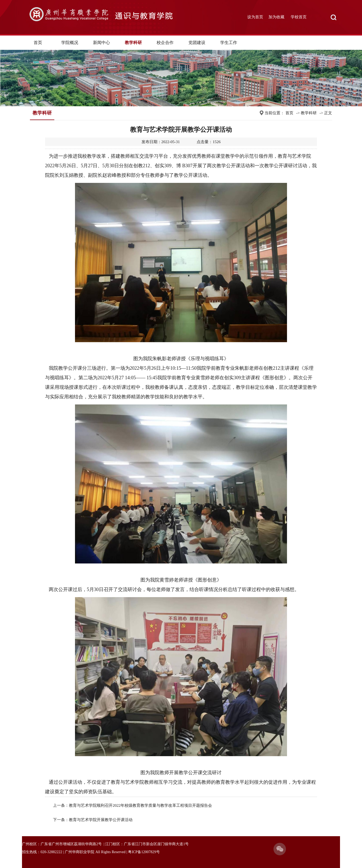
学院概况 (70, 43)
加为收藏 (276, 17)
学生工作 (229, 43)
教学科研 (133, 43)
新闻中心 (101, 43)
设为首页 (255, 17)
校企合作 (165, 43)
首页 (38, 43)
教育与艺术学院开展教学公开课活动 (101, 820)
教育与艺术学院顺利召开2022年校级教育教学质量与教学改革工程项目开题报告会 (140, 805)
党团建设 (197, 43)
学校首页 (299, 17)
